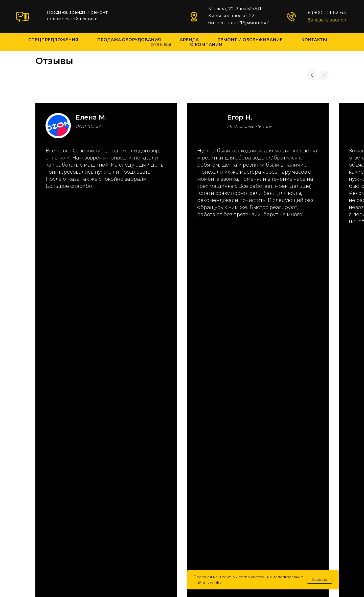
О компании (206, 45)
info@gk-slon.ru (49, 412)
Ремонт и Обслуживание (250, 40)
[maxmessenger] (27, 469)
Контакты (314, 40)
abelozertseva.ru (195, 563)
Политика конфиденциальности (182, 557)
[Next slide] (324, 75)
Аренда (189, 40)
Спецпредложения (53, 40)
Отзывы (161, 45)
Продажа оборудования (129, 40)
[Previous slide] (312, 75)
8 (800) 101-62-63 (49, 381)
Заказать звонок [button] (327, 20)
